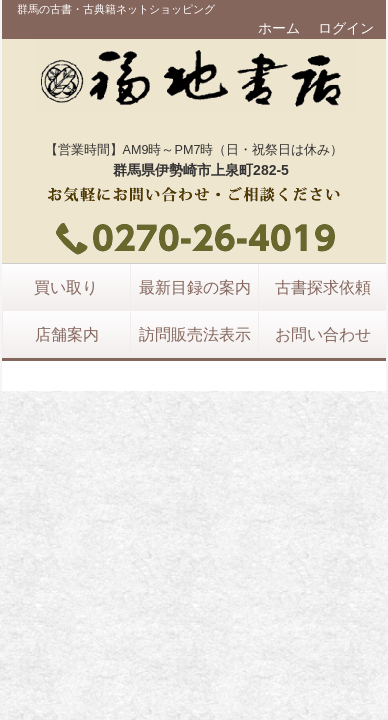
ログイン (346, 28)
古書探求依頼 (323, 287)
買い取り (66, 287)
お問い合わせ (323, 334)
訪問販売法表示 (195, 334)
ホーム (279, 28)
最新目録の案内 (195, 287)
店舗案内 (67, 334)
